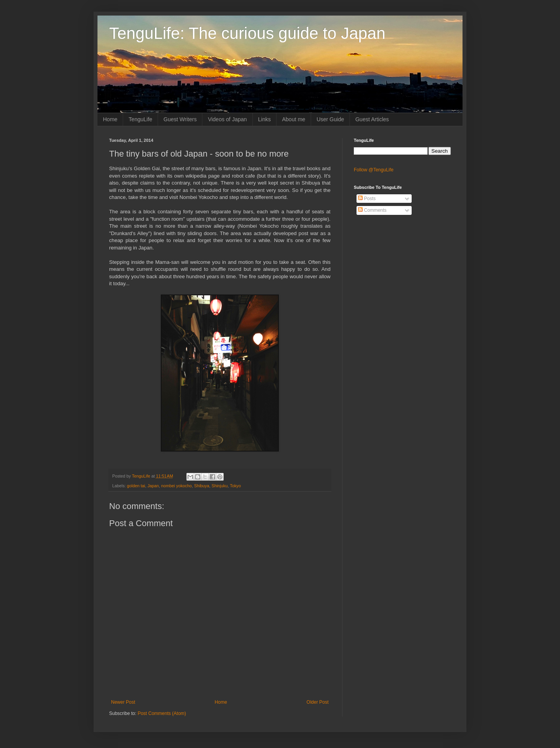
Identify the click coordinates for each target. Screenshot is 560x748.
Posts (367, 199)
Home (110, 119)
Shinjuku (220, 486)
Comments (372, 210)
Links (265, 119)
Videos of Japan (227, 119)
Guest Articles (372, 119)
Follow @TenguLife (374, 170)
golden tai (136, 486)
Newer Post (123, 702)
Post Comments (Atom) (162, 713)
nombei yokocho (177, 486)
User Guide (330, 119)
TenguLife (140, 119)
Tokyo (235, 486)
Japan (153, 486)
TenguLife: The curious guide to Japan (247, 33)
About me (294, 119)
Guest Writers (180, 119)
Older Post (317, 702)
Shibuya (202, 486)
